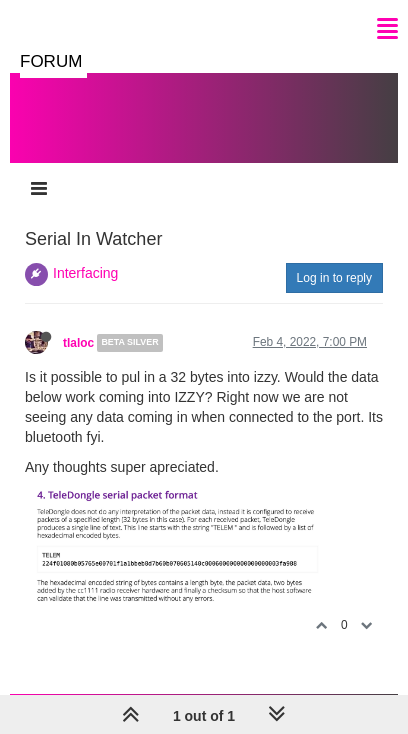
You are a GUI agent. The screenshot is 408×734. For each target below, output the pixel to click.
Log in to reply (334, 278)
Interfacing (85, 273)
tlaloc (78, 343)
